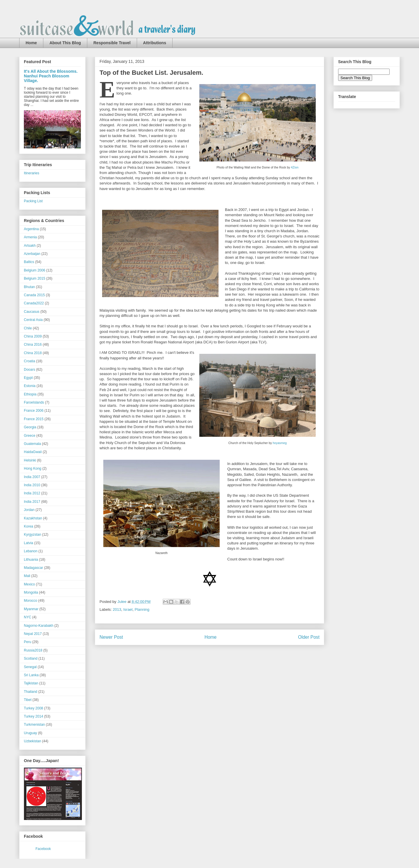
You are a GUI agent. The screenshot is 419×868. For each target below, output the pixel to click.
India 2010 (32, 485)
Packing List (33, 201)
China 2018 (33, 353)
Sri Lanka (31, 675)
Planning (142, 609)
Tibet (28, 700)
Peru (27, 642)
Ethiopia (30, 394)
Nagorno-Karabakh (39, 626)
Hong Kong (33, 468)
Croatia (30, 361)
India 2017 (32, 502)
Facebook (43, 849)
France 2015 (34, 419)
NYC (27, 617)
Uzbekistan (32, 741)
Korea (29, 526)
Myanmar (31, 609)
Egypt (28, 378)
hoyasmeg (280, 443)
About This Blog (65, 43)
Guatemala (32, 444)
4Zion (295, 167)
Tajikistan (31, 683)
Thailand (31, 692)
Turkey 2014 (33, 716)
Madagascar (33, 568)
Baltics (29, 262)
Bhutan (29, 287)
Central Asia (33, 320)
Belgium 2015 (34, 278)
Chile (28, 328)
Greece (30, 436)
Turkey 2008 (33, 708)
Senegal (30, 667)
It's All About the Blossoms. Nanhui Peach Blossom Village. (51, 76)
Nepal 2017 (33, 634)
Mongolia (31, 592)
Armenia (30, 237)
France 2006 (34, 411)
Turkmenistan (34, 725)
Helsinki (30, 460)
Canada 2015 (34, 295)
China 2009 (33, 336)
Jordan (29, 510)
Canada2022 (34, 303)
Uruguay (30, 733)
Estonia (30, 386)
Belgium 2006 (34, 270)
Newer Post (111, 637)
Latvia (29, 543)
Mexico (29, 584)
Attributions (155, 43)
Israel (128, 609)
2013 (117, 609)
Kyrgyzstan (32, 535)
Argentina (31, 229)
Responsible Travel (112, 43)
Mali (27, 576)
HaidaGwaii (33, 452)
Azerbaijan (32, 254)
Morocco (31, 601)
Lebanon (31, 551)
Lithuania (31, 560)
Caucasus (32, 312)
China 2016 (33, 345)
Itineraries (32, 173)
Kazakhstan (33, 518)
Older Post (309, 637)
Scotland (31, 658)
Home (31, 43)
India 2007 (32, 477)
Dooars (30, 370)
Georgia (30, 427)
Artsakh (30, 246)
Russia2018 (33, 650)
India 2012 (32, 493)
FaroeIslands (34, 402)
